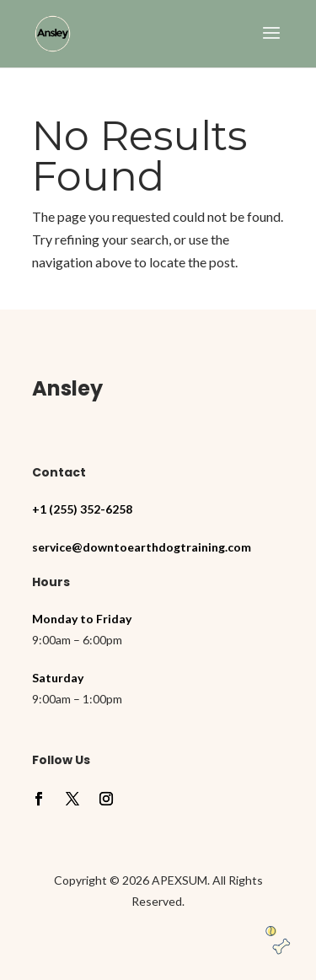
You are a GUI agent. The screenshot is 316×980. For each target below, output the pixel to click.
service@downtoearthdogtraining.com (142, 547)
